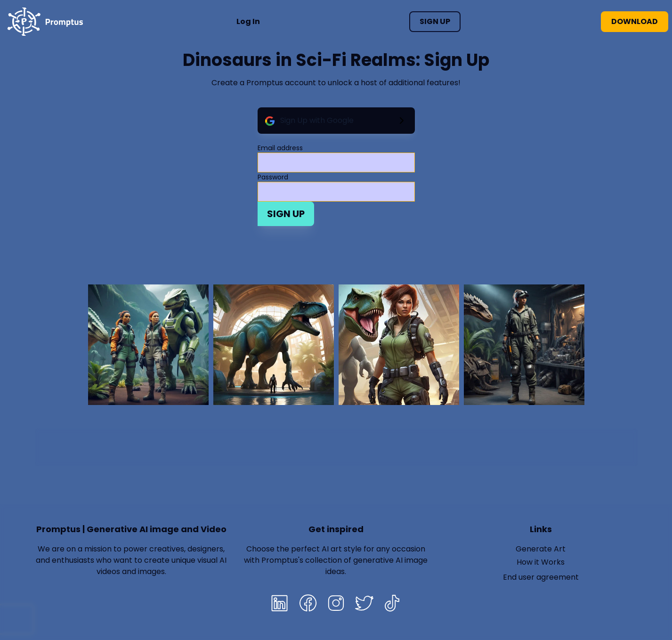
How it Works (541, 562)
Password (273, 177)
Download (635, 21)
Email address (280, 148)
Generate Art (541, 549)
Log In (248, 21)
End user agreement (541, 577)
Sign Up (435, 21)
